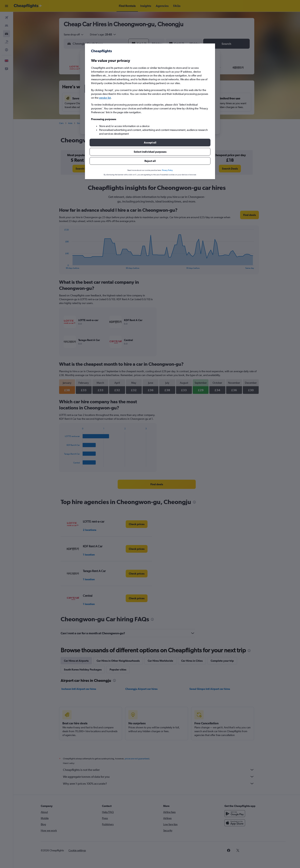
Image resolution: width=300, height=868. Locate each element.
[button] (150, 143)
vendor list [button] (105, 98)
